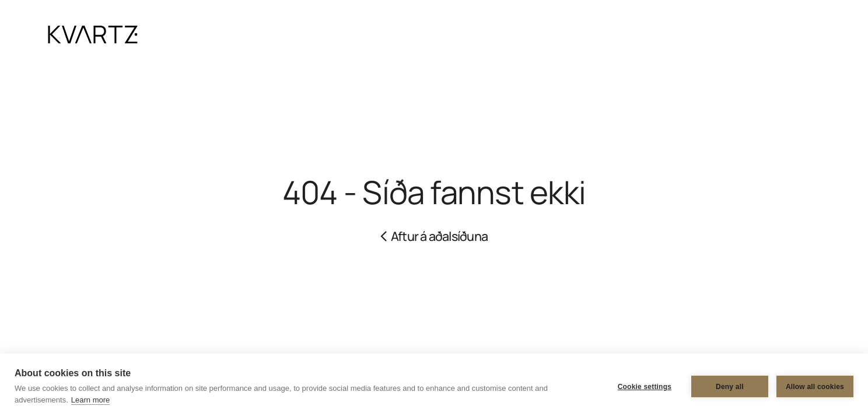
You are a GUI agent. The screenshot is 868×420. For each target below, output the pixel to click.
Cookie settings (645, 387)
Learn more (90, 400)
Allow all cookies (815, 387)
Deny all (730, 387)
